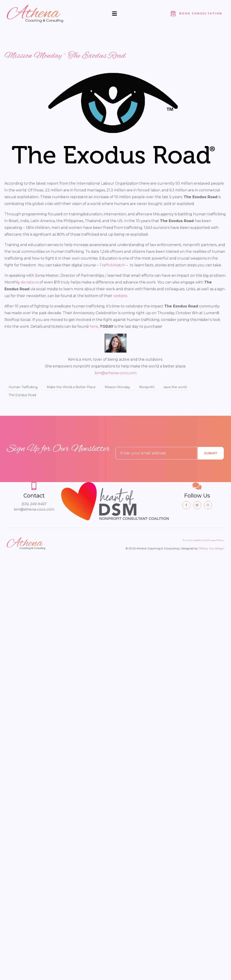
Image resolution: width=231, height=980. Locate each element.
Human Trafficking (23, 387)
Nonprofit (147, 387)
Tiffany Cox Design (211, 548)
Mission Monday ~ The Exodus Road (65, 56)
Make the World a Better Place (71, 387)
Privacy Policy (216, 540)
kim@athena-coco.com (116, 373)
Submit (211, 453)
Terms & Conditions (194, 540)
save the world (175, 387)
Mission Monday (117, 387)
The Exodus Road (22, 395)
